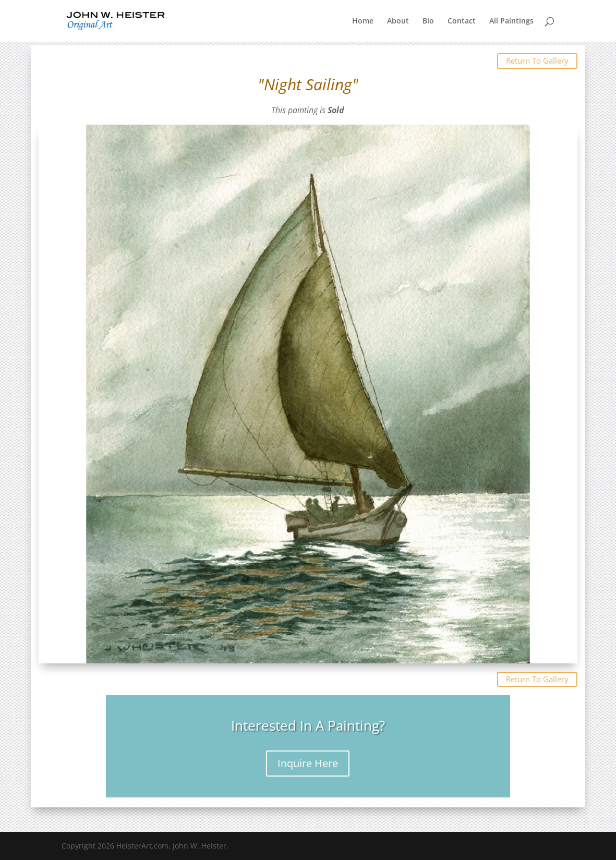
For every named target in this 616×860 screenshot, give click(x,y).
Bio (428, 21)
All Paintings (511, 21)
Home (363, 21)
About (398, 21)
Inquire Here (308, 763)
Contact (462, 21)
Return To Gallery (537, 60)
